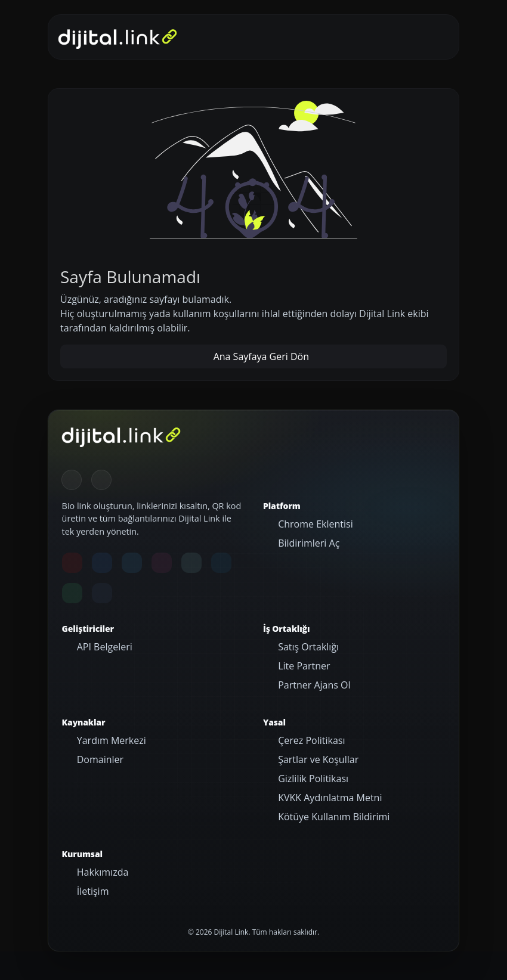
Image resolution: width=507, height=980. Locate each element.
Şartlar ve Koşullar (317, 759)
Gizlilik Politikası (312, 779)
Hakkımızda (102, 872)
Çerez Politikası (310, 740)
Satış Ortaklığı (307, 647)
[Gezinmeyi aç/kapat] (432, 37)
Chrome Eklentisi (314, 524)
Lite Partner (303, 666)
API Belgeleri (103, 647)
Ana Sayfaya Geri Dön (260, 356)
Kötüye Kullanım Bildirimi (333, 817)
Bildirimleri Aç (307, 543)
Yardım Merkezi (110, 740)
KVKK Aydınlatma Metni (329, 798)
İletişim (92, 891)
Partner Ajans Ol (313, 685)
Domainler (99, 759)
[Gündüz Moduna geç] (101, 480)
